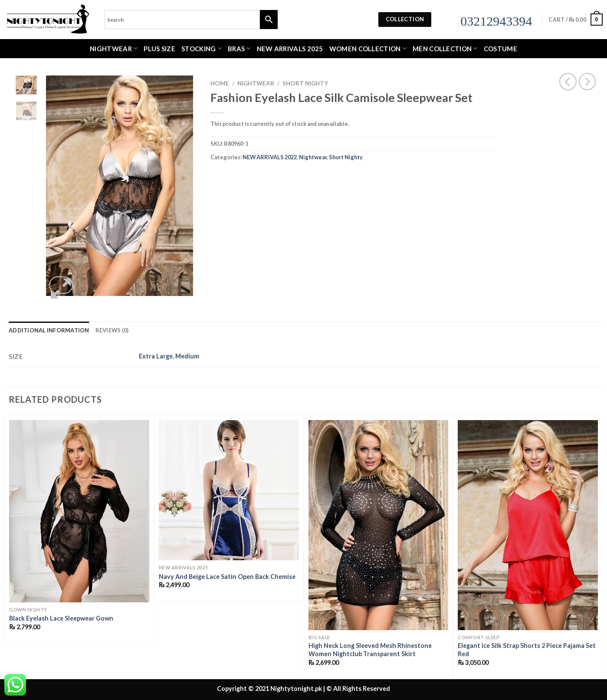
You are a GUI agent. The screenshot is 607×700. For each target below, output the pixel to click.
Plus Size (159, 49)
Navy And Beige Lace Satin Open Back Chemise (227, 577)
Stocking (202, 48)
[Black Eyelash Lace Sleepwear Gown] (79, 511)
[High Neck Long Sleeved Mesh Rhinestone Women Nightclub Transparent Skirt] (379, 525)
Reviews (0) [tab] (112, 330)
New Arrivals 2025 (290, 49)
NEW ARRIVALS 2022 (270, 157)
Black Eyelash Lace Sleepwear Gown (61, 618)
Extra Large (156, 356)
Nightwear (114, 48)
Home (220, 83)
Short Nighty (305, 83)
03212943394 (496, 21)
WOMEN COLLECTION (368, 48)
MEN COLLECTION (445, 48)
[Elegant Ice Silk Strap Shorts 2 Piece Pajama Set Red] (528, 525)
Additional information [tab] (49, 330)
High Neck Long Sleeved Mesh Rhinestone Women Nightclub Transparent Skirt (370, 650)
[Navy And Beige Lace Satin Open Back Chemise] (229, 490)
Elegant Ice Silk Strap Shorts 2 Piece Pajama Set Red (527, 650)
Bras (239, 48)
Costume (500, 49)
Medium (187, 356)
